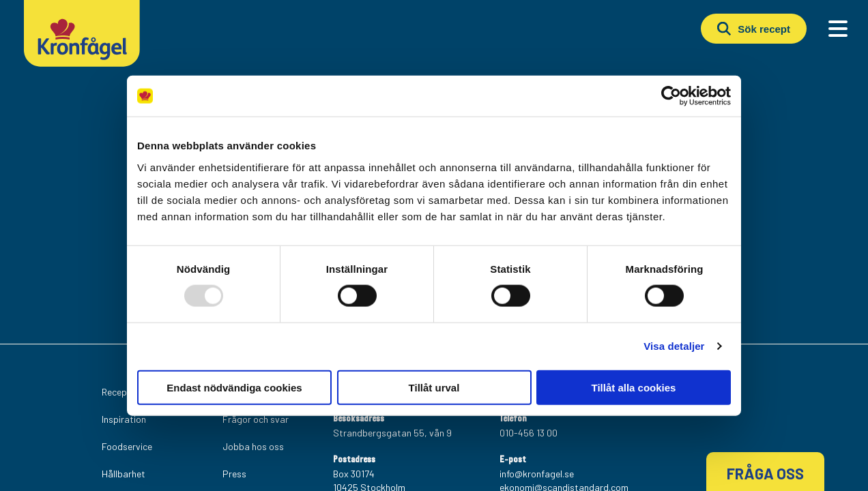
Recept (116, 392)
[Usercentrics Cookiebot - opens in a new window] (671, 96)
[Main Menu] (838, 29)
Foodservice (127, 446)
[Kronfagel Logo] (82, 64)
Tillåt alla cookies (634, 387)
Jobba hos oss (253, 446)
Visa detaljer (674, 346)
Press (234, 474)
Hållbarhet (124, 474)
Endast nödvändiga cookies (234, 387)
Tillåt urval (434, 387)
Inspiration (124, 419)
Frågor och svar (256, 419)
